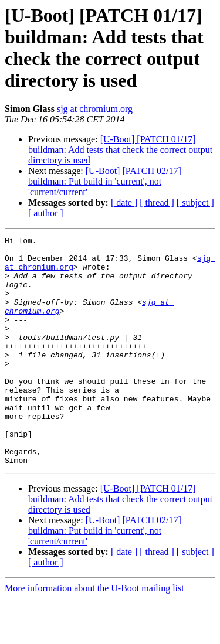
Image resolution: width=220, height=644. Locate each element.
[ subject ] (195, 202)
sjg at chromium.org (95, 109)
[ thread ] (157, 202)
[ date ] (124, 202)
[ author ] (46, 213)
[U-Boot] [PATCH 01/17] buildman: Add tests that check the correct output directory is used (120, 150)
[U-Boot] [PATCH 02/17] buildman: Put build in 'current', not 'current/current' (105, 181)
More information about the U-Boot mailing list (94, 634)
